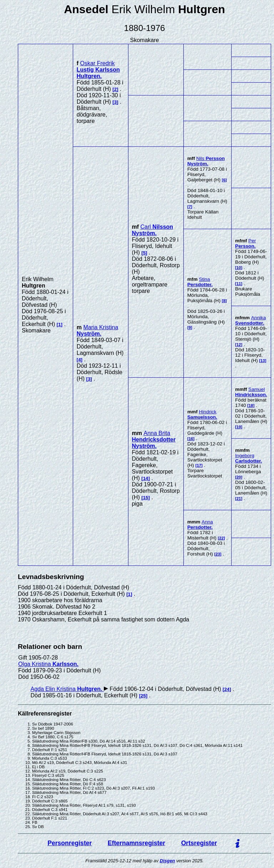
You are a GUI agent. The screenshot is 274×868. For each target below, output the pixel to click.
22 (221, 538)
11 (239, 284)
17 (199, 465)
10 (239, 268)
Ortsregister (199, 843)
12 (239, 345)
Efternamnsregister (136, 843)
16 (191, 439)
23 (218, 554)
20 (239, 477)
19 (239, 427)
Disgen (168, 861)
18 (251, 405)
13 (263, 361)
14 (146, 478)
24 (227, 689)
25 (143, 696)
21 (239, 498)
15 (146, 498)
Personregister (70, 843)
